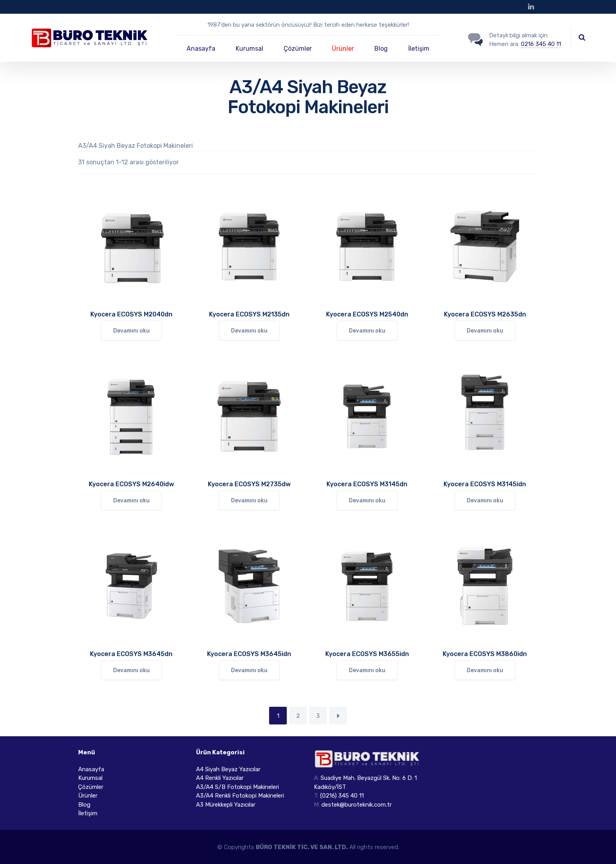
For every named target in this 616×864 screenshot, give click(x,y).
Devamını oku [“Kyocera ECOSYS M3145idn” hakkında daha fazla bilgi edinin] (485, 501)
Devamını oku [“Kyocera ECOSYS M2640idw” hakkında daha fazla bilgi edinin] (131, 501)
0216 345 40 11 (541, 44)
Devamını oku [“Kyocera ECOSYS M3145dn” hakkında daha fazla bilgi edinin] (367, 501)
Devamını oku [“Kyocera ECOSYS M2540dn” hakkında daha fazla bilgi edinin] (367, 331)
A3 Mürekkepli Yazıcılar (226, 805)
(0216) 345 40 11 (342, 796)
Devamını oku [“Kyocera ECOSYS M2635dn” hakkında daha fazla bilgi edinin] (485, 331)
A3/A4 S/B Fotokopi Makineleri (237, 787)
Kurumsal (249, 49)
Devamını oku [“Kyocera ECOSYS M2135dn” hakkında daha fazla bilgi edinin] (249, 331)
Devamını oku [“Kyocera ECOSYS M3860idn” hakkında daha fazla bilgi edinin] (485, 670)
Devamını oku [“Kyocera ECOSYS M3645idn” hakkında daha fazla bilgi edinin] (249, 670)
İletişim (419, 49)
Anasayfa (201, 49)
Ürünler (343, 49)
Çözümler (298, 49)
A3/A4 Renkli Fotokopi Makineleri (240, 796)
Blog (381, 49)
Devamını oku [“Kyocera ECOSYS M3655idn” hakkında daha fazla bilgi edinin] (367, 670)
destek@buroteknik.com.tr (357, 805)
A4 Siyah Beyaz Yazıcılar (228, 769)
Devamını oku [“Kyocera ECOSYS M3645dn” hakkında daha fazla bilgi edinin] (131, 670)
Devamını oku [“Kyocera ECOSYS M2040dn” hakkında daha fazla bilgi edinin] (131, 331)
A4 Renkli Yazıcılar (220, 778)
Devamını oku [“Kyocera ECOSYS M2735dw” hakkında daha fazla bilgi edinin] (249, 501)
